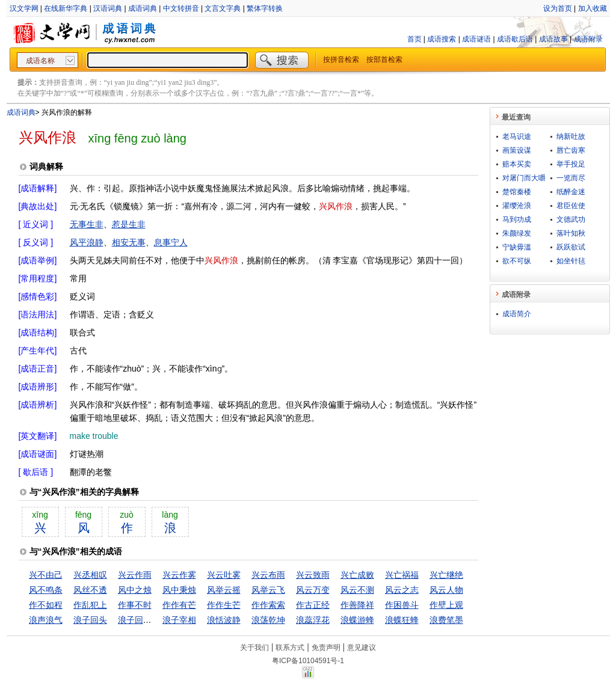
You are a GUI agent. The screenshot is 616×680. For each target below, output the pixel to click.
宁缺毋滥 (517, 247)
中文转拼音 (181, 8)
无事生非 (87, 224)
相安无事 (129, 242)
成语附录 (588, 39)
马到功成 (517, 219)
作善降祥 (357, 605)
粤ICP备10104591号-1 (308, 661)
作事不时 (135, 605)
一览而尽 (571, 178)
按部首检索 (384, 60)
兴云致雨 (313, 575)
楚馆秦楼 (517, 192)
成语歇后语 (515, 39)
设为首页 (558, 8)
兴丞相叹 (90, 575)
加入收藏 (593, 8)
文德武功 (571, 219)
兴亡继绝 (446, 575)
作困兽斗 (402, 605)
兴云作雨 (135, 575)
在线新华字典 (66, 8)
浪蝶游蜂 (357, 620)
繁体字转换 (265, 8)
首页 (414, 39)
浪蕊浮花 (313, 620)
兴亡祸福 (402, 575)
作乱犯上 (90, 605)
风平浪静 (87, 242)
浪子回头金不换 (147, 620)
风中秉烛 (179, 590)
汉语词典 (108, 8)
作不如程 (46, 605)
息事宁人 (171, 242)
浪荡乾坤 (268, 620)
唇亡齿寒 (571, 150)
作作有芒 (179, 605)
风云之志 (402, 590)
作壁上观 (446, 605)
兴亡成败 (357, 575)
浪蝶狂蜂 (402, 620)
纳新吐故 (571, 136)
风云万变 (313, 590)
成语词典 (143, 8)
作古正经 (313, 605)
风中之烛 (135, 590)
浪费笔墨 (446, 620)
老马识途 (517, 136)
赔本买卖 (517, 164)
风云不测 (357, 590)
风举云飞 (268, 590)
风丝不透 (90, 590)
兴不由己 (46, 575)
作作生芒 (224, 605)
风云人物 (446, 590)
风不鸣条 (46, 590)
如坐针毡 (571, 261)
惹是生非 (129, 224)
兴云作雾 (179, 575)
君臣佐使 (571, 206)
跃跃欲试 (571, 247)
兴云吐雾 (224, 575)
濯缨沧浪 (517, 206)
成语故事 (553, 39)
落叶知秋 (571, 233)
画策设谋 (517, 150)
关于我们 (254, 648)
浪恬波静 (224, 620)
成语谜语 (476, 39)
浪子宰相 (179, 620)
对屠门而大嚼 (524, 178)
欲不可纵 (517, 261)
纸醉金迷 (571, 192)
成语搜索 (442, 39)
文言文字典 (223, 8)
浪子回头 (90, 620)
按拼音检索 (341, 60)
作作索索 (268, 605)
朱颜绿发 (517, 233)
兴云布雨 (268, 575)
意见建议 (362, 648)
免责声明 (326, 648)
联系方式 (290, 648)
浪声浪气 (46, 620)
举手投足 (571, 164)
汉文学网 (24, 8)
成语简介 (517, 314)
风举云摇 (224, 590)
